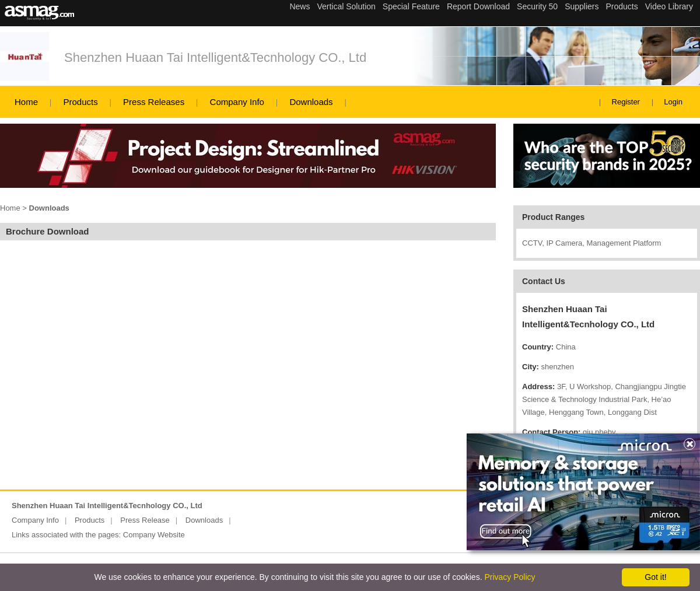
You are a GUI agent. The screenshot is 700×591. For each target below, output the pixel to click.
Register (626, 102)
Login (673, 102)
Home (26, 102)
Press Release (145, 520)
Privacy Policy (510, 577)
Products (80, 102)
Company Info (237, 102)
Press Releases (154, 102)
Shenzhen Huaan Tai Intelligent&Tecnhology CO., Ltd (215, 57)
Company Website (154, 535)
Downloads (311, 102)
